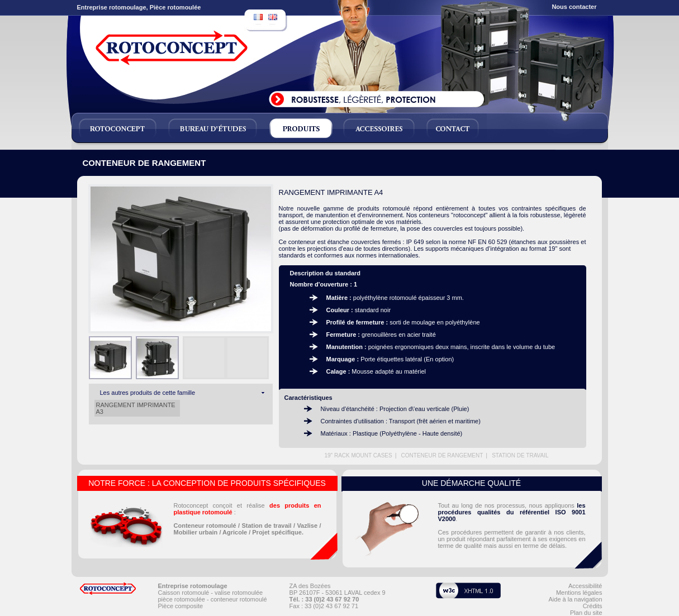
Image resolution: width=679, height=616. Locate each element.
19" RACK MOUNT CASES (358, 455)
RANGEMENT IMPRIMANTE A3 (136, 408)
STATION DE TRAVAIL (520, 455)
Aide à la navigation (575, 599)
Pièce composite (181, 606)
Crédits (593, 606)
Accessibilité (585, 586)
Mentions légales (579, 593)
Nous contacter (574, 7)
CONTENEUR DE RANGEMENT (442, 455)
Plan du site (586, 613)
